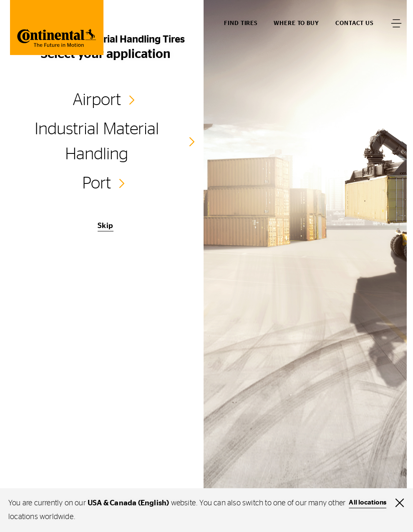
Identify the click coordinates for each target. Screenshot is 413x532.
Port (97, 183)
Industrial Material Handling (97, 142)
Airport (97, 100)
